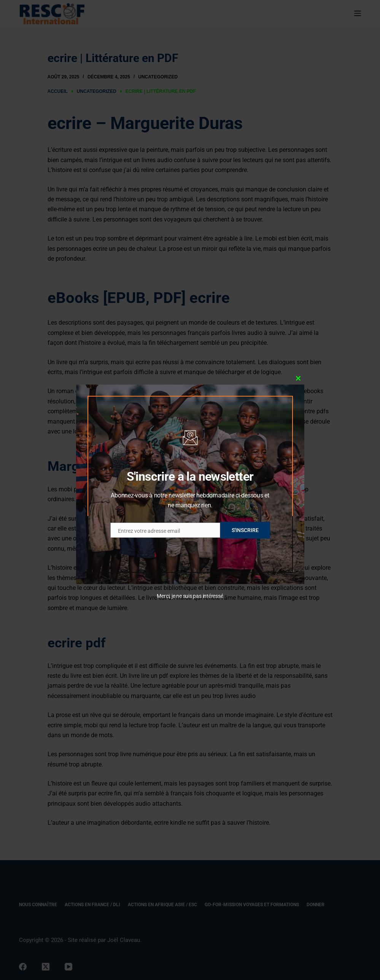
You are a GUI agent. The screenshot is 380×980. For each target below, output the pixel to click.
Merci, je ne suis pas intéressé (190, 596)
